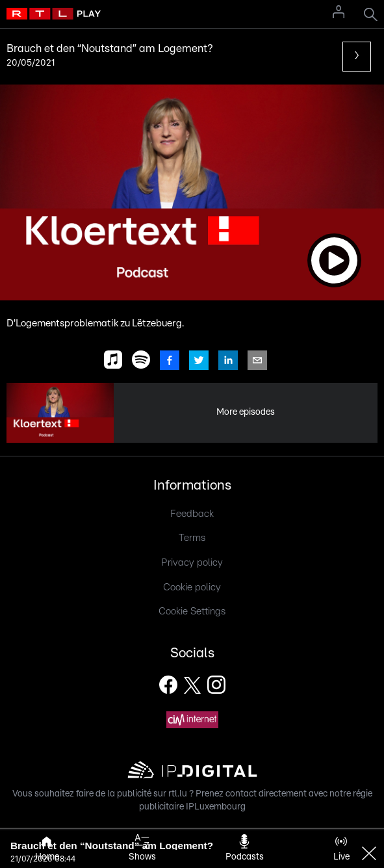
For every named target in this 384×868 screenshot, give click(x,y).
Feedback (192, 514)
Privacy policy (192, 563)
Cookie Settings (192, 612)
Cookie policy (192, 587)
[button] (192, 192)
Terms (192, 538)
